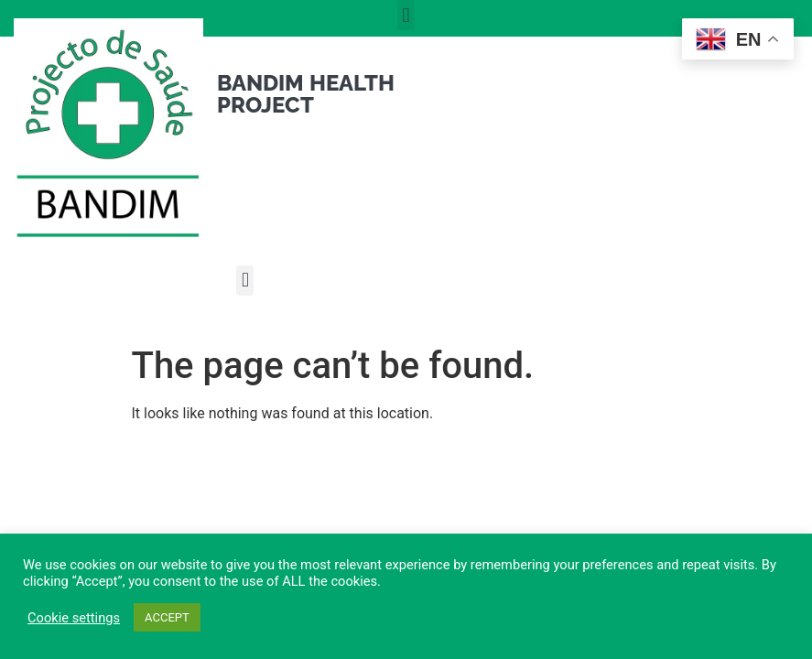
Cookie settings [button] (74, 618)
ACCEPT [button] (167, 617)
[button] (406, 15)
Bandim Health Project (306, 94)
